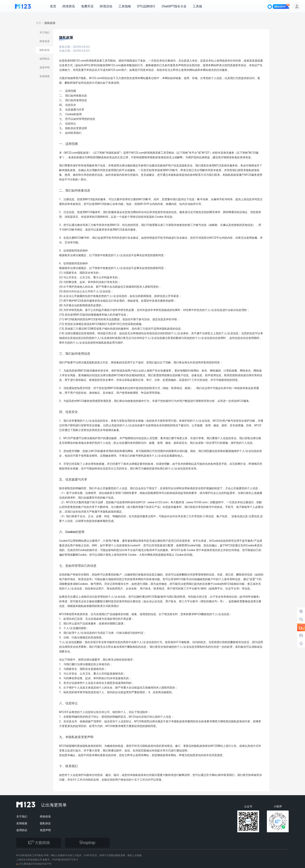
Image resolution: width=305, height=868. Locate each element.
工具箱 (197, 6)
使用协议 (22, 830)
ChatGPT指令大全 (174, 6)
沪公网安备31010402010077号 (34, 864)
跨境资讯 (69, 6)
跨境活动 (106, 6)
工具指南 (125, 6)
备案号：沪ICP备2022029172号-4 (60, 860)
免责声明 (45, 830)
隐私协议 (45, 823)
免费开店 (87, 6)
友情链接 (22, 823)
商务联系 (45, 817)
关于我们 (22, 817)
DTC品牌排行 (146, 6)
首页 (53, 6)
